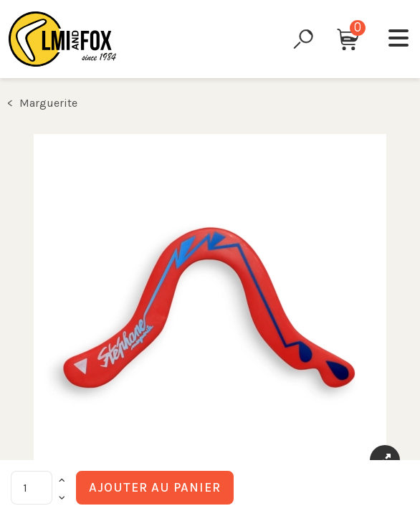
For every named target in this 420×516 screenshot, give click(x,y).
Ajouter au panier (155, 487)
